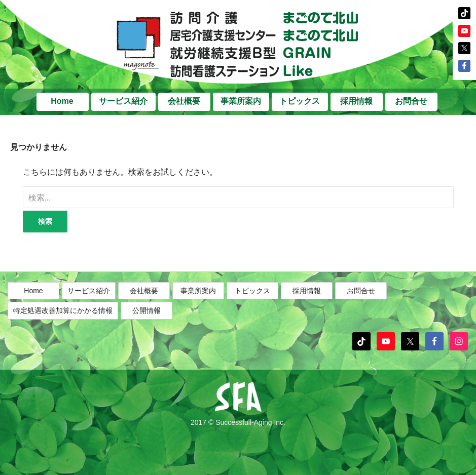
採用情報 (356, 101)
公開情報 (147, 311)
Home (62, 101)
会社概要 (184, 101)
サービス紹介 (123, 101)
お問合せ (411, 101)
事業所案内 (241, 101)
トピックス (300, 101)
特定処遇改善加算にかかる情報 (63, 311)
